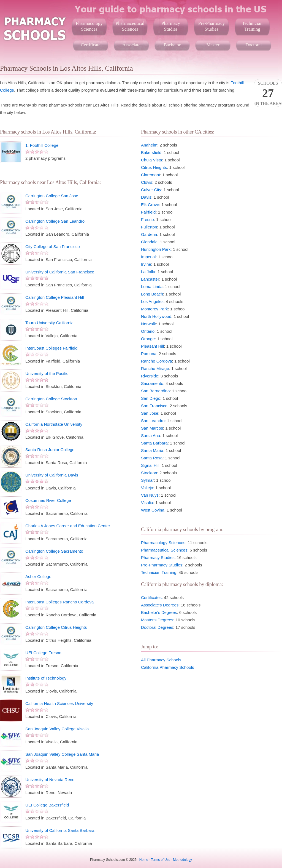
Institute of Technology (46, 678)
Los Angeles (152, 301)
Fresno (147, 219)
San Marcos (152, 428)
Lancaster (150, 279)
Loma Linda (152, 287)
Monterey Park (154, 309)
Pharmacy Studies (158, 557)
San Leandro (153, 421)
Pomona (149, 354)
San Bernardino (155, 391)
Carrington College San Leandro (55, 221)
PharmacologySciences (89, 26)
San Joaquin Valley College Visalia (57, 729)
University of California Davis (52, 475)
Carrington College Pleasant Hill (55, 297)
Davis (146, 197)
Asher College (38, 577)
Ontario (148, 331)
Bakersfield (151, 152)
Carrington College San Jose (52, 196)
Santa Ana (151, 436)
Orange (148, 339)
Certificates (151, 597)
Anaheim (149, 145)
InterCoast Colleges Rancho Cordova (59, 602)
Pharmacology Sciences (163, 543)
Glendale (149, 242)
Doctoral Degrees (157, 627)
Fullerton (149, 227)
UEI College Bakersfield (47, 805)
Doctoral (253, 45)
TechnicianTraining (252, 26)
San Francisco (154, 406)
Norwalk (148, 324)
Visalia (147, 503)
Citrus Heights (154, 167)
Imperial (148, 257)
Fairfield (148, 212)
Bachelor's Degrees (159, 612)
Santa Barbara (154, 443)
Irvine (146, 264)
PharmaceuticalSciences (130, 26)
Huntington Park (156, 249)
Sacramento (152, 383)
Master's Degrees (157, 620)
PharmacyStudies (171, 26)
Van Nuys (150, 495)
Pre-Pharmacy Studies (162, 565)
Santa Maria (152, 450)
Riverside (150, 376)
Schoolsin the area (268, 93)
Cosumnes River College (48, 500)
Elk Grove (150, 205)
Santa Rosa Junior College (50, 450)
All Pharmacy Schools (161, 660)
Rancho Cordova (157, 361)
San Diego (151, 398)
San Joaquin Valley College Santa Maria (62, 754)
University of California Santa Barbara (60, 830)
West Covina (153, 510)
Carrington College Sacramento (54, 551)
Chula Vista (151, 160)
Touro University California (49, 323)
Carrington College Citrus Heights (56, 627)
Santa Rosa (152, 458)
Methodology (182, 860)
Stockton (149, 473)
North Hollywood (156, 316)
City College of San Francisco (53, 247)
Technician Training (159, 572)
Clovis (147, 182)
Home (144, 860)
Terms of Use (161, 860)
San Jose (150, 413)
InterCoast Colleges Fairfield (51, 348)
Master (213, 45)
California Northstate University (54, 424)
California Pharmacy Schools (168, 667)
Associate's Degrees (160, 605)
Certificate (91, 45)
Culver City (151, 190)
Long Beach (152, 294)
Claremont (151, 175)
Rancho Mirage (155, 368)
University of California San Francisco (60, 272)
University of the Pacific (47, 373)
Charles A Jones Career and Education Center (68, 526)
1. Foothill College (42, 145)
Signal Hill (150, 465)
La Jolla (148, 272)
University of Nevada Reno (50, 780)
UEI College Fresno (43, 653)
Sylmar (147, 480)
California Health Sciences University (59, 703)
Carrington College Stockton (51, 399)
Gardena (149, 234)
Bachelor (172, 45)
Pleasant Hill (152, 346)
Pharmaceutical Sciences (164, 550)
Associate (131, 45)
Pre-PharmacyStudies (211, 26)
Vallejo (147, 488)
